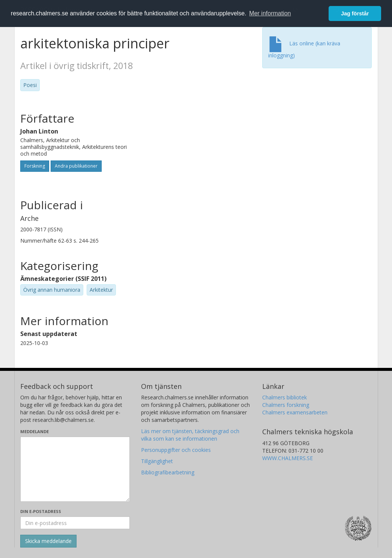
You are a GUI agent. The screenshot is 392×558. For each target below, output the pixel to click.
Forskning (35, 166)
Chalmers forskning (286, 405)
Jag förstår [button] (355, 13)
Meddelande (35, 431)
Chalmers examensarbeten (295, 412)
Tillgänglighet (157, 461)
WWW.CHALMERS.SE (288, 458)
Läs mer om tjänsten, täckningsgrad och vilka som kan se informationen (190, 435)
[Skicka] (48, 541)
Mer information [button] (270, 13)
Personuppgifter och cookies (176, 450)
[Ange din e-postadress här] (75, 523)
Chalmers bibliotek (285, 397)
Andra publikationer (76, 166)
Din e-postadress (41, 511)
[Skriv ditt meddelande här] (75, 469)
